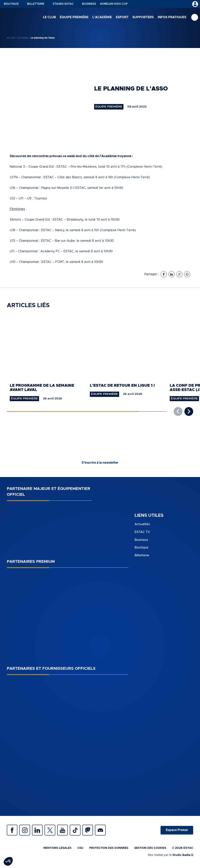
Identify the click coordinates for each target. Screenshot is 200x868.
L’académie (102, 17)
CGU (75, 850)
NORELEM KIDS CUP (114, 4)
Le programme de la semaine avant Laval (42, 388)
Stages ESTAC (63, 4)
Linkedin (40, 831)
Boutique (11, 4)
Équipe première (74, 17)
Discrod (108, 831)
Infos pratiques (172, 17)
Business (89, 4)
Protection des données (105, 850)
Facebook (13, 831)
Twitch (95, 831)
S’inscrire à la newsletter (100, 463)
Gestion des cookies (149, 850)
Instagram (26, 831)
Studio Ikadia (182, 857)
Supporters (143, 17)
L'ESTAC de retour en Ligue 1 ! (122, 386)
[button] (189, 412)
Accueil (11, 38)
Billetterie (36, 4)
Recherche (195, 18)
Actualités (23, 38)
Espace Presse (176, 831)
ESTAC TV (142, 532)
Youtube (67, 831)
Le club (49, 17)
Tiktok (81, 831)
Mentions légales (50, 850)
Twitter (54, 831)
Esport (122, 17)
